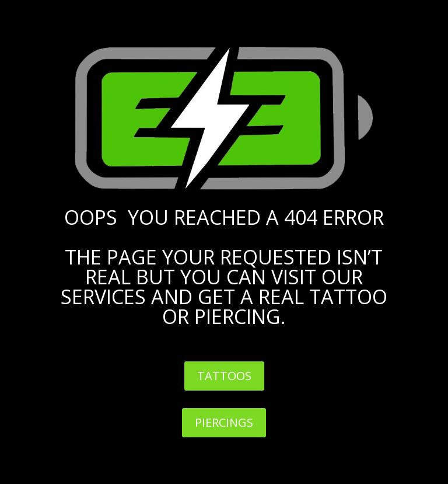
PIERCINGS (224, 422)
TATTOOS (224, 376)
